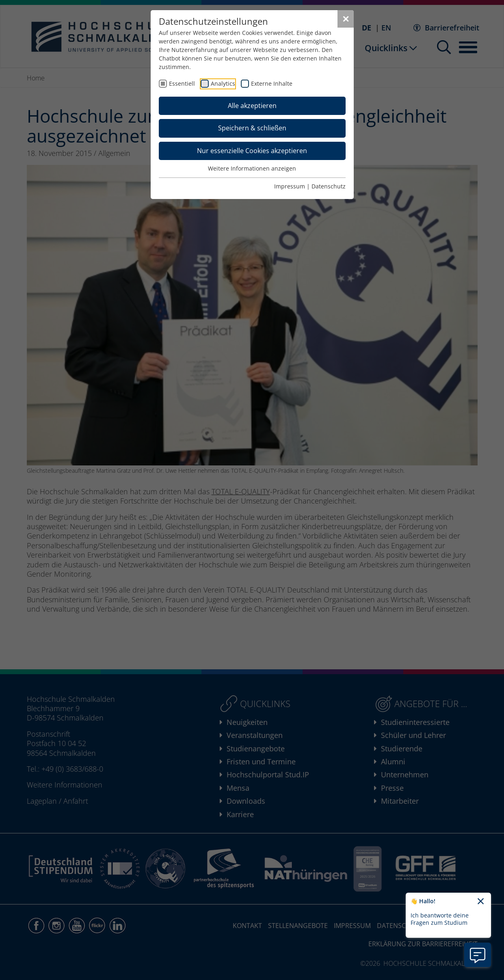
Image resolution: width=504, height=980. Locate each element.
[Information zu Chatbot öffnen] (478, 955)
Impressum (290, 186)
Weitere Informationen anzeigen (252, 168)
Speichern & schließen (252, 128)
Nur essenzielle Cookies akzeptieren (252, 151)
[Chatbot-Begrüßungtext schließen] (481, 902)
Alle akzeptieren (252, 106)
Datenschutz (329, 186)
